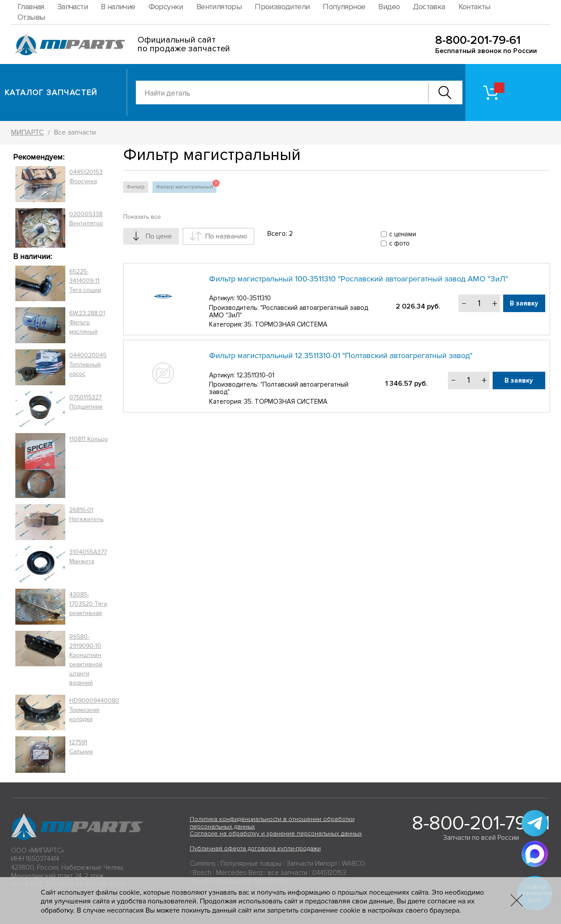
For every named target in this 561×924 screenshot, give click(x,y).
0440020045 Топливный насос (88, 364)
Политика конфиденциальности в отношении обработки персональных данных (272, 823)
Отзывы (31, 17)
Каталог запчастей (51, 92)
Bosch (202, 873)
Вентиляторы (219, 7)
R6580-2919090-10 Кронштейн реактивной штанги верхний (86, 660)
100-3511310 (254, 298)
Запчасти (73, 7)
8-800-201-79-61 (478, 40)
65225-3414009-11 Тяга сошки (85, 281)
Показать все (142, 217)
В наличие (118, 7)
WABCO (353, 864)
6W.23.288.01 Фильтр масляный (87, 322)
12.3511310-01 (256, 375)
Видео (389, 7)
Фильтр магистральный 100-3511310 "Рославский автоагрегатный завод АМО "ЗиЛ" (359, 279)
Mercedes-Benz (240, 873)
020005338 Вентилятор (86, 219)
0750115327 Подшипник (86, 402)
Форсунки (166, 7)
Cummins (203, 864)
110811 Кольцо (89, 439)
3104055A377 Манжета (88, 557)
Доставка (429, 7)
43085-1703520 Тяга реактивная (88, 604)
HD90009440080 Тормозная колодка (94, 710)
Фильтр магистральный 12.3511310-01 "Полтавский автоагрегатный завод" (341, 355)
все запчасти (288, 873)
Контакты (474, 7)
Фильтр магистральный (186, 186)
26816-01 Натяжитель (86, 515)
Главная (31, 7)
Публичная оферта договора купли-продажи (255, 848)
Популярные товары (251, 864)
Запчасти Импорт (312, 864)
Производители (282, 7)
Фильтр (136, 187)
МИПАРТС (27, 132)
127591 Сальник (81, 747)
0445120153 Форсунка (86, 177)
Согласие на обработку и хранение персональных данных (276, 833)
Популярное (344, 7)
